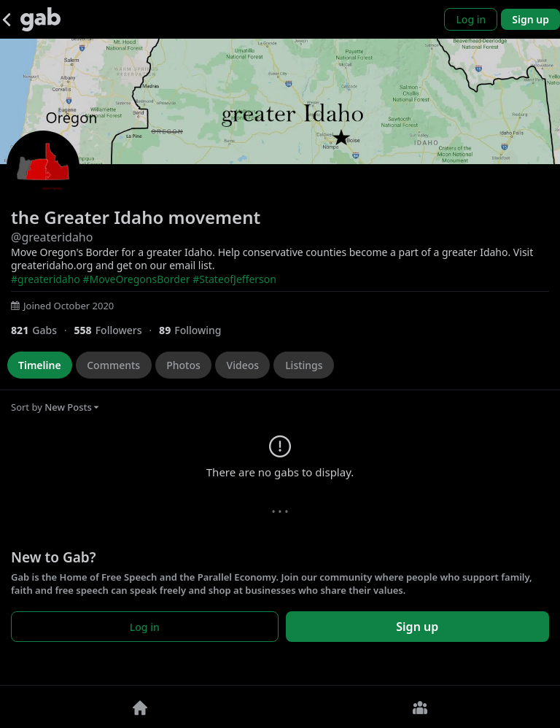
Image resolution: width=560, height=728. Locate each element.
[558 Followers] (116, 330)
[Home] (140, 707)
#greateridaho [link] (46, 279)
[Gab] (40, 19)
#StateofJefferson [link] (234, 279)
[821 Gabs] (42, 330)
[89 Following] (196, 330)
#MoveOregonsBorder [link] (136, 279)
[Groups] (420, 707)
